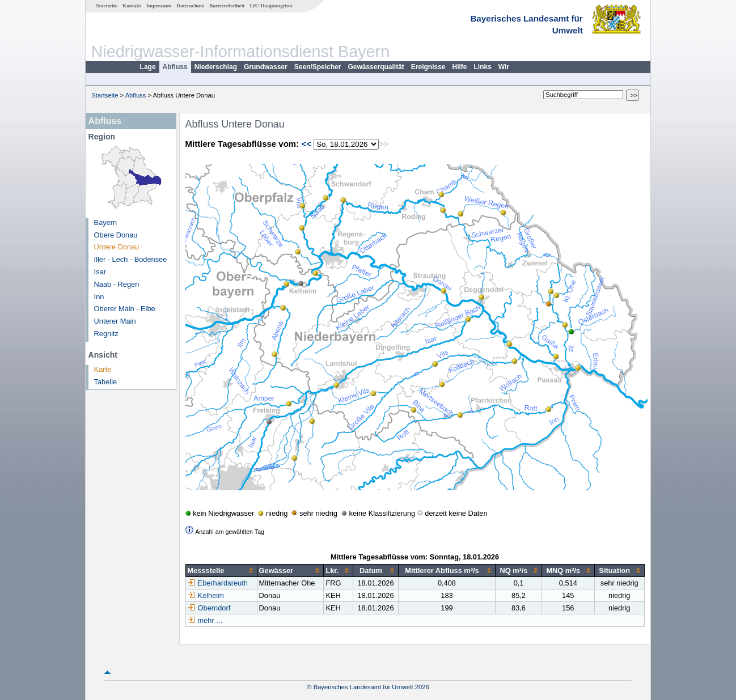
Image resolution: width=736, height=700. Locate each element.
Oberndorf (209, 608)
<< (306, 144)
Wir (504, 67)
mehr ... (210, 620)
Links (483, 67)
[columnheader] (221, 571)
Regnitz (106, 334)
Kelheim (206, 595)
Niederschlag (216, 67)
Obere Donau (116, 235)
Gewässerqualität (376, 67)
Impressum (159, 6)
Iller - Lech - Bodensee (131, 259)
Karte (103, 369)
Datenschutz (191, 6)
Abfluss (175, 67)
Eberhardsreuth (218, 583)
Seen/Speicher (318, 67)
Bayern (106, 222)
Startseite (107, 6)
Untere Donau (117, 247)
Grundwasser (266, 67)
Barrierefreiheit (227, 6)
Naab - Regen (117, 284)
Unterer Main (115, 321)
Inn (99, 297)
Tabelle (106, 382)
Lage (148, 67)
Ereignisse (428, 67)
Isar (100, 272)
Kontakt (132, 6)
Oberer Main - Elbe (125, 309)
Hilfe (460, 67)
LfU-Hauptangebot (271, 6)
